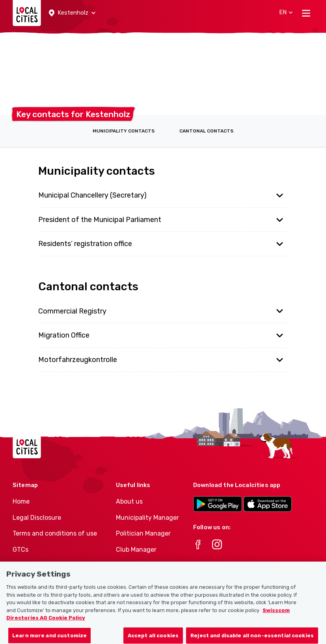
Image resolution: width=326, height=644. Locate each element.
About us (129, 501)
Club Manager (136, 550)
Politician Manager (143, 533)
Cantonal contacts (206, 131)
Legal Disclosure (37, 518)
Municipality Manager (147, 518)
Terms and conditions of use (55, 533)
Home (21, 501)
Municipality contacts (124, 131)
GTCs (20, 550)
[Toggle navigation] (306, 13)
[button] (72, 13)
